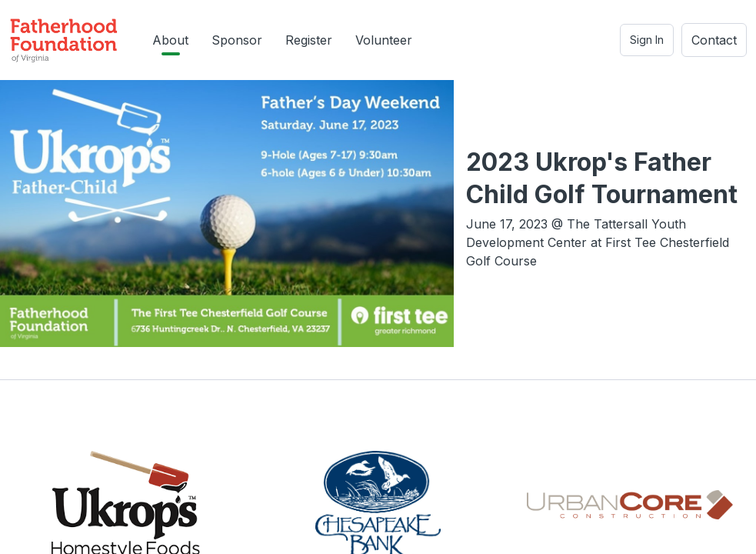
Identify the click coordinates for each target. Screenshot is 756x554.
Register (309, 40)
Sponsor (237, 40)
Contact (714, 40)
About (170, 40)
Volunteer (384, 40)
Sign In (647, 40)
